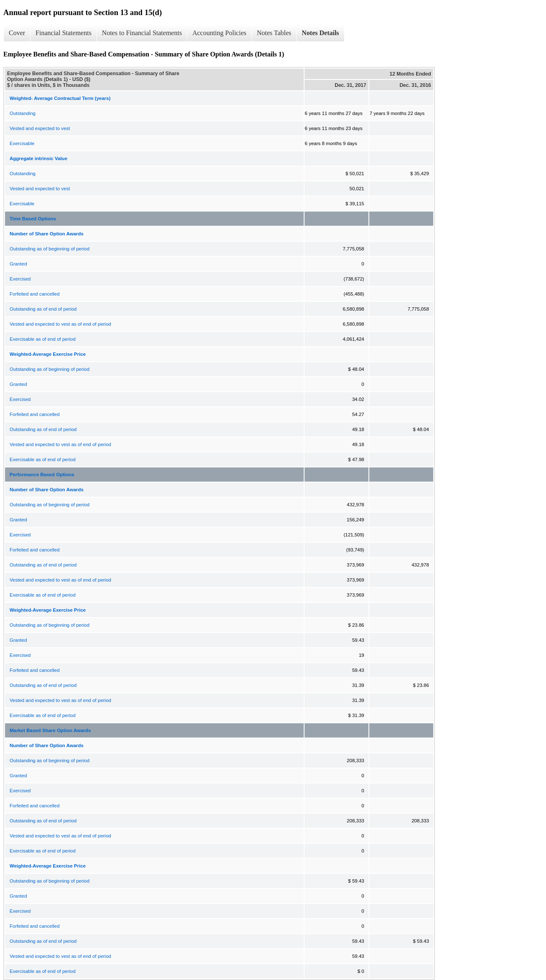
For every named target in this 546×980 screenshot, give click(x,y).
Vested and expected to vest (40, 128)
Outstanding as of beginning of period (50, 249)
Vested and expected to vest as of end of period (60, 324)
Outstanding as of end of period (43, 309)
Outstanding (23, 113)
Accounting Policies (219, 33)
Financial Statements (63, 33)
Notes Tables (274, 33)
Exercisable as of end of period (43, 339)
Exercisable (22, 143)
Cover (17, 33)
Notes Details (320, 33)
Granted (18, 264)
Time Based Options (33, 219)
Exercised (20, 279)
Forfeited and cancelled (35, 294)
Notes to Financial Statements (142, 33)
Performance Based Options (42, 475)
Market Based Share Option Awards (50, 730)
